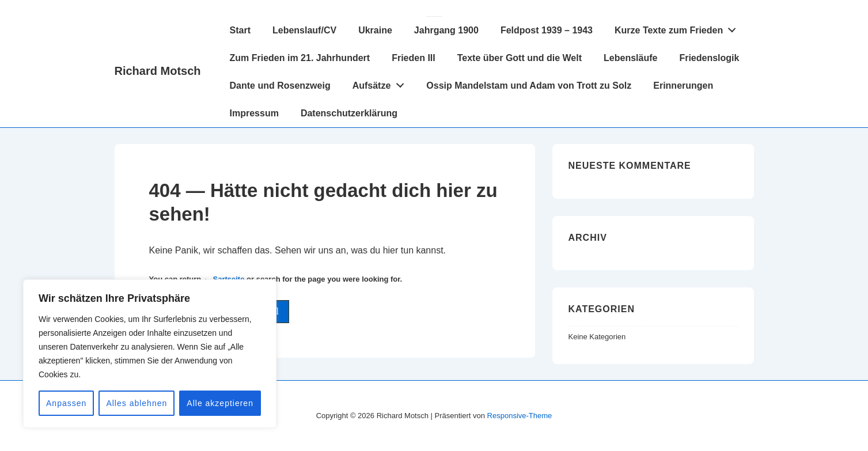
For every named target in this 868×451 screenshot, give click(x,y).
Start (240, 30)
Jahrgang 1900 (446, 30)
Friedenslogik (709, 58)
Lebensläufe (630, 58)
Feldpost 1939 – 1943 (547, 30)
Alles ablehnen (137, 403)
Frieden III (414, 58)
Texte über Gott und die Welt (520, 58)
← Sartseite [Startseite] (224, 279)
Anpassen (66, 403)
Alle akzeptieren (220, 403)
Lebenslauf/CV (304, 30)
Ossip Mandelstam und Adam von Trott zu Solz (529, 86)
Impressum (254, 113)
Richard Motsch (158, 71)
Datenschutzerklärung (349, 113)
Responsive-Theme (520, 416)
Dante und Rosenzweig (280, 86)
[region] (150, 354)
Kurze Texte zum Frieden (679, 28)
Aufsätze (381, 83)
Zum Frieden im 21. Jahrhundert (300, 58)
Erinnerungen (683, 86)
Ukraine (375, 30)
